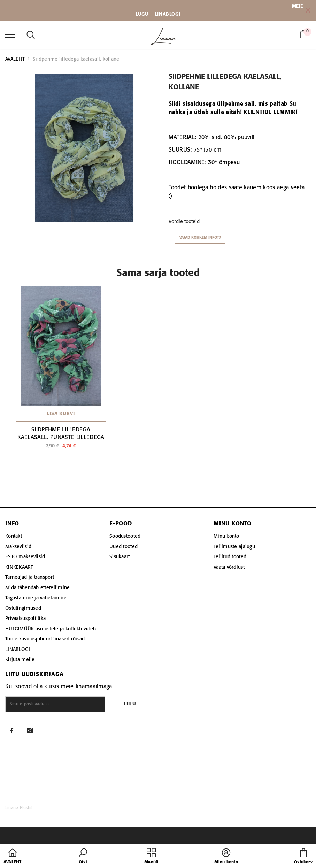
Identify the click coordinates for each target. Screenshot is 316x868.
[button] (83, 857)
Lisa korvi (61, 414)
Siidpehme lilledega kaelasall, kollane (76, 59)
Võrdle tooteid (184, 222)
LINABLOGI (167, 14)
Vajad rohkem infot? (200, 238)
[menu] (10, 34)
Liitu (130, 704)
